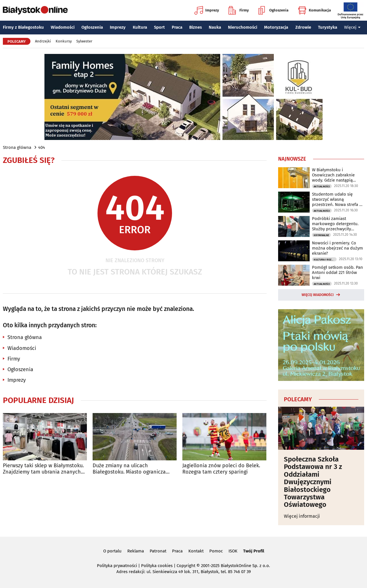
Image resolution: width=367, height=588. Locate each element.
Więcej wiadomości (318, 295)
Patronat (158, 551)
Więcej (352, 27)
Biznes (196, 27)
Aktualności (322, 186)
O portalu (112, 551)
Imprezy (207, 10)
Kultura (140, 27)
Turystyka (328, 27)
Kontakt (196, 551)
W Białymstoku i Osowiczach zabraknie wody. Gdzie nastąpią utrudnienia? (333, 175)
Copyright (186, 566)
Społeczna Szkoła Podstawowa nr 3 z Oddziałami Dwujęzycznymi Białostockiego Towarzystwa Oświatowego (313, 482)
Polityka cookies (157, 566)
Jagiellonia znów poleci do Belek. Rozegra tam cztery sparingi (221, 469)
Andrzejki (43, 41)
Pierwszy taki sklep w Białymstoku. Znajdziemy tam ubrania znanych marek (43, 469)
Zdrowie (303, 27)
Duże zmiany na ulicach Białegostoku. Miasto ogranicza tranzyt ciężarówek (129, 469)
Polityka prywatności (117, 566)
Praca (177, 27)
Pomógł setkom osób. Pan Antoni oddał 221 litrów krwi (337, 272)
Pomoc (216, 551)
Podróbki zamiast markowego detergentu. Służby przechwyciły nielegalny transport (335, 224)
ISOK (233, 551)
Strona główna (17, 147)
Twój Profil (254, 551)
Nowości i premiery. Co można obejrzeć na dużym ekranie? (337, 248)
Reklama (136, 551)
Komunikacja (314, 10)
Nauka (215, 27)
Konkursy (64, 41)
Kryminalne (321, 235)
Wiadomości (63, 27)
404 (42, 147)
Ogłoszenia (273, 10)
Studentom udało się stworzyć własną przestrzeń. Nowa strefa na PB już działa (338, 199)
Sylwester (84, 41)
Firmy (239, 10)
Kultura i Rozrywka (325, 260)
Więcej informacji (302, 516)
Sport (159, 27)
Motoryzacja (276, 27)
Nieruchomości (243, 27)
